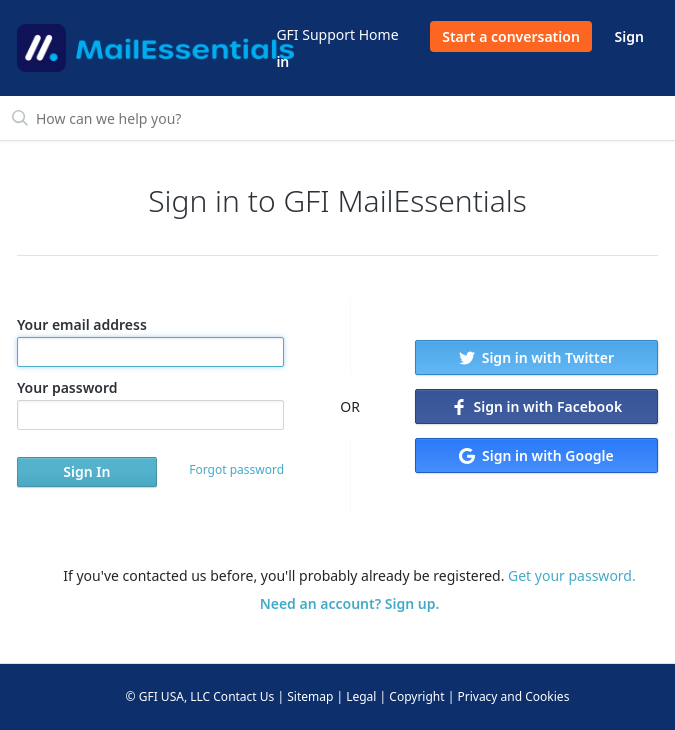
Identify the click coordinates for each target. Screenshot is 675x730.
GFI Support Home (337, 34)
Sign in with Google (536, 455)
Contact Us (243, 696)
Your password (150, 404)
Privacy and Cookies (513, 696)
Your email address (150, 341)
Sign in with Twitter (536, 357)
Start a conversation (511, 36)
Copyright (416, 696)
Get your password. (572, 575)
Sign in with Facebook (536, 406)
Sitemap (310, 696)
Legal (361, 696)
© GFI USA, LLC (168, 696)
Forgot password (236, 469)
